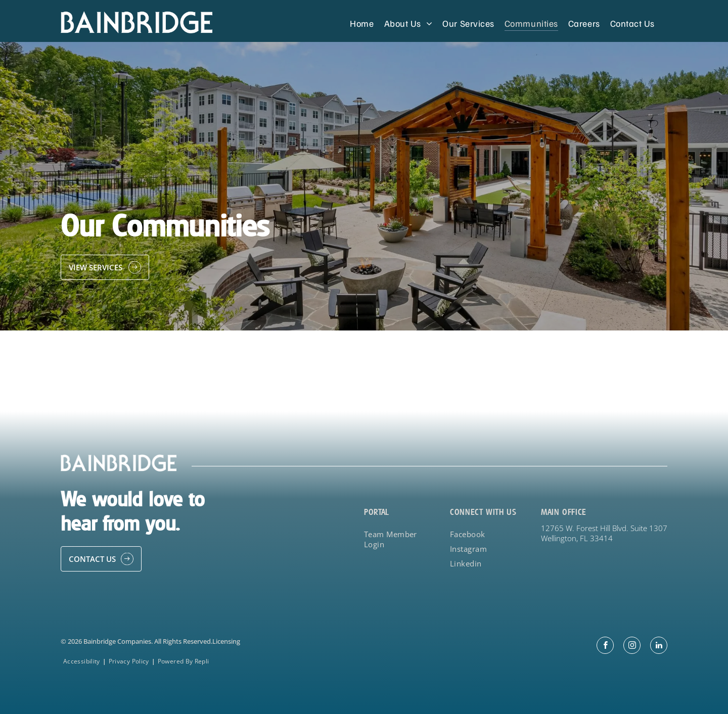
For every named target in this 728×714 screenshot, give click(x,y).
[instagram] (632, 647)
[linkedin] (659, 647)
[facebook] (605, 647)
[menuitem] (362, 23)
